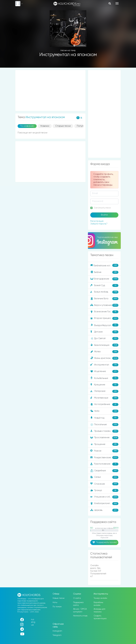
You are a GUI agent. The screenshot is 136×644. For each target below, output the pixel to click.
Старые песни (63, 126)
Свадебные (104, 471)
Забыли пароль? (99, 224)
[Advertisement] (50, 90)
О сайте (77, 598)
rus (33, 619)
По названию (27, 126)
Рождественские (104, 457)
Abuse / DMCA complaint (80, 610)
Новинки (45, 126)
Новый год (104, 418)
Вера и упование (104, 305)
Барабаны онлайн (98, 604)
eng (33, 622)
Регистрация (97, 221)
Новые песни (59, 598)
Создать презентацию (100, 617)
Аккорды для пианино (99, 610)
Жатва (104, 352)
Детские (104, 332)
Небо (104, 411)
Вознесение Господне (104, 312)
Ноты (55, 602)
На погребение (104, 404)
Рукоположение (104, 464)
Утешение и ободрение (105, 497)
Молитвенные (104, 398)
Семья (104, 477)
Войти (104, 215)
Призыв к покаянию (104, 431)
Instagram (57, 631)
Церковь (104, 510)
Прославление (104, 438)
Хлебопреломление (104, 504)
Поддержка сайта (78, 604)
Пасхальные (104, 425)
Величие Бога (104, 299)
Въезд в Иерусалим (104, 325)
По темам (57, 607)
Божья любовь (104, 292)
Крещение (104, 385)
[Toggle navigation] (117, 3)
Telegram (57, 635)
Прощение (104, 444)
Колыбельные (104, 378)
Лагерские (104, 391)
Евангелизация (104, 345)
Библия (104, 272)
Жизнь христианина (104, 358)
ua (32, 625)
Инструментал (104, 365)
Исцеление (104, 371)
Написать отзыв (80, 616)
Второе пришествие (104, 318)
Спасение (104, 484)
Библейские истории (104, 265)
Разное (104, 451)
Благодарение (104, 279)
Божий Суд (104, 285)
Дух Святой (104, 338)
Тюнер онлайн (100, 598)
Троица (104, 490)
